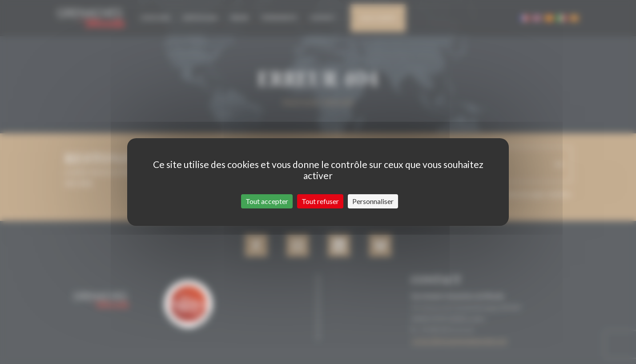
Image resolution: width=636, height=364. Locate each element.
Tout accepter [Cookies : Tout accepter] (267, 201)
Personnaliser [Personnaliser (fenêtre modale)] (373, 201)
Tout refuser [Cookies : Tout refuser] (320, 201)
